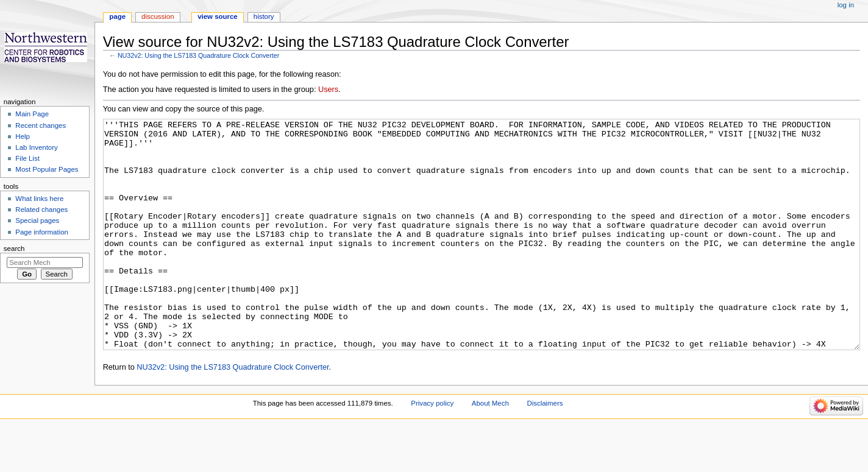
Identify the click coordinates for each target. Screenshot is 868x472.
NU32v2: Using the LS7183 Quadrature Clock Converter (198, 55)
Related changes (41, 210)
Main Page (32, 114)
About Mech (490, 449)
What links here (39, 199)
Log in (846, 5)
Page (117, 16)
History (264, 16)
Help (23, 136)
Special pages (37, 220)
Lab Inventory (36, 147)
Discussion (158, 16)
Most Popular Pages (47, 169)
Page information (42, 232)
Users (328, 90)
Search (14, 248)
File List (27, 158)
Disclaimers (545, 449)
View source (218, 16)
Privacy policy (432, 449)
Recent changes (41, 125)
